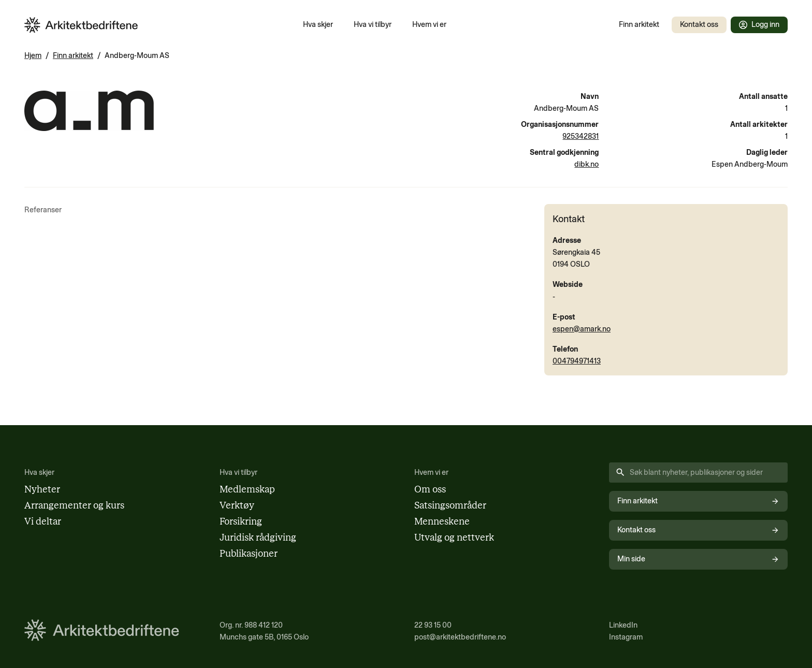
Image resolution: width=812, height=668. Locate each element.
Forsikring (241, 521)
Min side (698, 559)
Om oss (430, 489)
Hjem (33, 55)
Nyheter (42, 489)
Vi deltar (43, 521)
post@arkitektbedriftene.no (460, 637)
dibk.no (586, 164)
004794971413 (577, 361)
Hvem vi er (429, 24)
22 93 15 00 (433, 625)
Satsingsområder (450, 505)
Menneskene (442, 521)
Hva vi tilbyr (373, 24)
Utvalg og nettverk (454, 538)
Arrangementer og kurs (74, 505)
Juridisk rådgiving (258, 538)
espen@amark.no (582, 329)
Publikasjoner (249, 554)
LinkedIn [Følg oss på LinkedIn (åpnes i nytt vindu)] (623, 625)
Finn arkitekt (639, 24)
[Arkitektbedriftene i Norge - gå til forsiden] (81, 25)
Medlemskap (247, 489)
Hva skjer (318, 24)
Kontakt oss (699, 24)
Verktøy (237, 505)
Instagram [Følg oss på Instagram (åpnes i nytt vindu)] (626, 637)
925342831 (581, 136)
